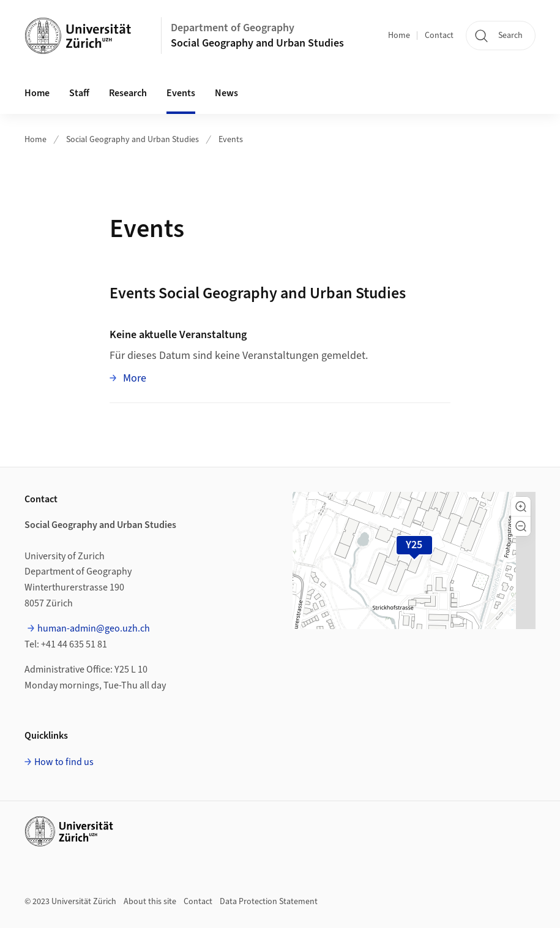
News (226, 93)
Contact (439, 36)
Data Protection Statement (269, 902)
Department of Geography (233, 28)
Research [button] (128, 93)
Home (399, 36)
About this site (150, 902)
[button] (521, 507)
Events (181, 93)
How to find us (64, 762)
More (133, 378)
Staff (79, 93)
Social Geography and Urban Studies (257, 43)
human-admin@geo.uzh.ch (94, 628)
